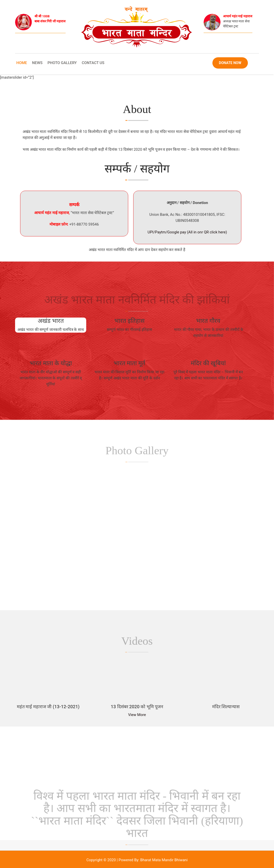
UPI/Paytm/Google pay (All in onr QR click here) (187, 232)
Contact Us (93, 63)
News (37, 63)
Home (22, 63)
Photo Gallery (62, 63)
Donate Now (230, 63)
